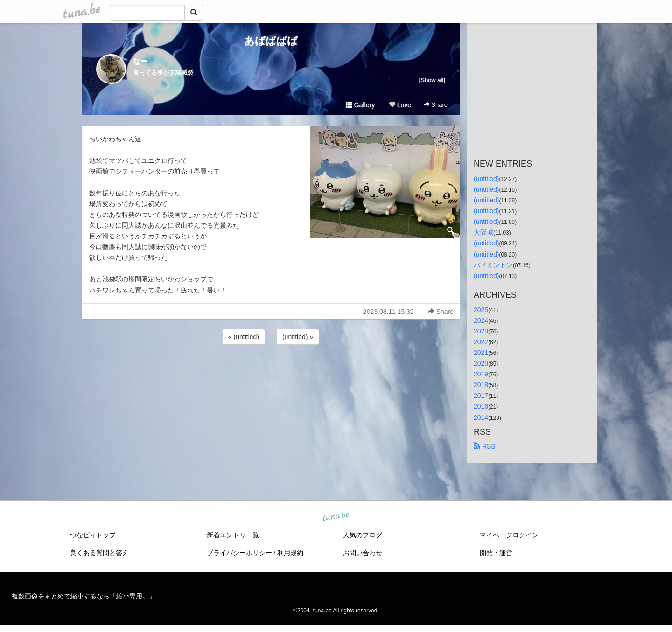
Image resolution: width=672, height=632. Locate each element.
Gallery (360, 105)
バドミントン (493, 265)
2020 (481, 363)
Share (436, 105)
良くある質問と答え (99, 553)
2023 (481, 331)
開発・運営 (496, 553)
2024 (481, 320)
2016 (481, 406)
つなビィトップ (93, 535)
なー (140, 61)
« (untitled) (244, 337)
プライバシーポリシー (239, 553)
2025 (481, 310)
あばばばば (271, 41)
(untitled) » (298, 337)
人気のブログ (363, 535)
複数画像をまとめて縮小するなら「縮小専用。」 (84, 596)
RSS (485, 446)
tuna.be (336, 516)
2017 (481, 396)
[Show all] (432, 80)
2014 (481, 417)
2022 (481, 342)
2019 (481, 374)
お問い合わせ (363, 553)
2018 (481, 385)
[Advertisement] (271, 372)
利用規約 (290, 553)
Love (400, 105)
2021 (481, 353)
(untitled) (486, 179)
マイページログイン (509, 535)
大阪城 (483, 232)
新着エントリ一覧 (233, 535)
